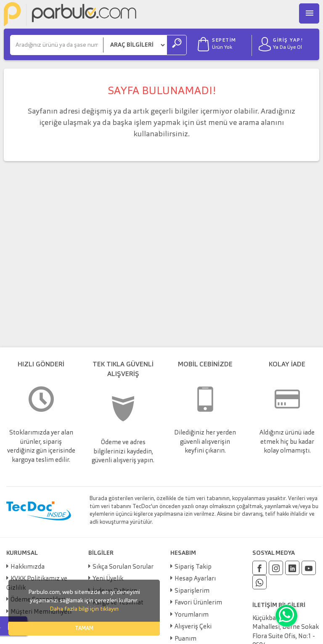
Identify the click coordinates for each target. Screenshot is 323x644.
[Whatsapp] (259, 582)
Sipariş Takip (193, 567)
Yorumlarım (192, 615)
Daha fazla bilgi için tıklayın (84, 609)
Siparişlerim (192, 591)
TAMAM (84, 629)
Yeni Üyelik (108, 579)
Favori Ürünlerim (198, 603)
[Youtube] (309, 568)
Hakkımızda (28, 567)
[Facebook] (259, 568)
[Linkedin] (292, 568)
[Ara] (57, 45)
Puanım (185, 639)
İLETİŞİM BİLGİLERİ (279, 605)
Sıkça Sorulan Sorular (123, 567)
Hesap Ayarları (195, 579)
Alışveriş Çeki (193, 627)
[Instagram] (276, 568)
